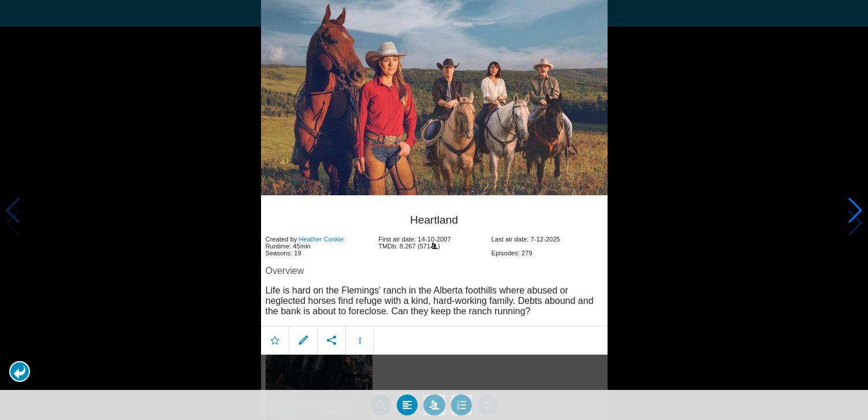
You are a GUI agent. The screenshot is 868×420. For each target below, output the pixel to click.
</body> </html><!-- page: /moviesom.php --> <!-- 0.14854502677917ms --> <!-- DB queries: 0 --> (434, 210)
